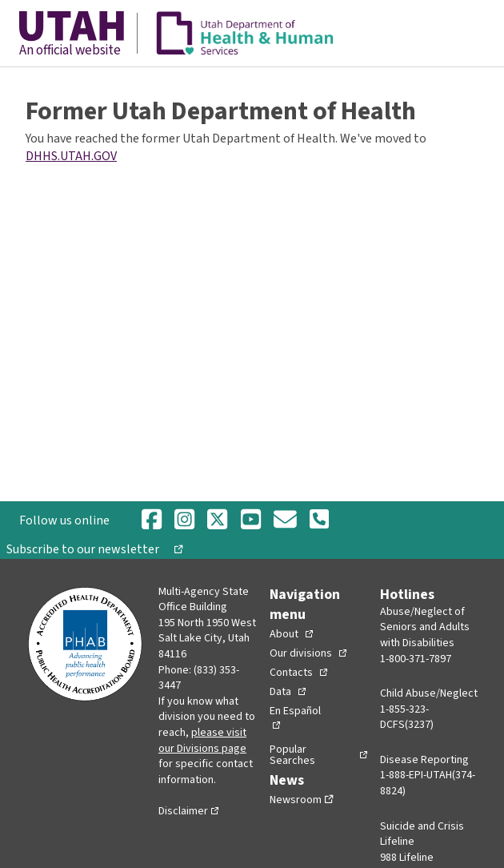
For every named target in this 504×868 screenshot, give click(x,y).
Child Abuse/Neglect (429, 693)
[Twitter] (217, 521)
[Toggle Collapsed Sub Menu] (291, 634)
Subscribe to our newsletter (89, 549)
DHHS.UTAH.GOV (71, 156)
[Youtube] (251, 521)
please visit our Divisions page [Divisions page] (202, 741)
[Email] (285, 521)
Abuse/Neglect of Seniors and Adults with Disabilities (425, 627)
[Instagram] (184, 521)
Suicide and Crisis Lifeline (422, 834)
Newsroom (296, 800)
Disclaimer (183, 811)
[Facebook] (152, 521)
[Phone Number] (319, 520)
